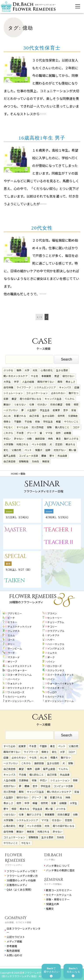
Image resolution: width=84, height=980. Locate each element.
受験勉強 (24, 461)
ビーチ (11, 618)
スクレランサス (56, 670)
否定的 (59, 444)
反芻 (6, 399)
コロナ (76, 427)
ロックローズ (55, 666)
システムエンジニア (45, 387)
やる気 (34, 376)
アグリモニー (15, 613)
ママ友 (49, 433)
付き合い (42, 404)
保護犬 (39, 450)
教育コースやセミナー (59, 890)
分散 (29, 439)
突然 (58, 433)
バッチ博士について (58, 866)
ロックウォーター (17, 670)
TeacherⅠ (59, 530)
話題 (48, 450)
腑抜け (7, 404)
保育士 (7, 421)
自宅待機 (8, 387)
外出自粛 (62, 456)
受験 (49, 427)
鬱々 (52, 456)
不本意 (20, 433)
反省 (74, 410)
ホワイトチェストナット (21, 688)
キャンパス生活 (53, 399)
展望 (14, 399)
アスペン (52, 613)
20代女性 (42, 228)
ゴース (11, 640)
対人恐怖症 (38, 427)
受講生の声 (52, 904)
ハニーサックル (56, 644)
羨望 (57, 376)
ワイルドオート (56, 688)
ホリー (11, 644)
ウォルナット (15, 683)
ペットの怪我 (39, 444)
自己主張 (34, 416)
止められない (58, 393)
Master (16, 530)
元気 (35, 370)
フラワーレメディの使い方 (22, 876)
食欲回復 (40, 439)
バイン (51, 679)
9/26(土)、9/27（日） (19, 569)
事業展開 (46, 376)
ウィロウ (52, 692)
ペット (28, 450)
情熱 (19, 370)
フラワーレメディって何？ (22, 871)
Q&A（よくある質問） (20, 889)
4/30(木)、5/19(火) (57, 517)
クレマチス (14, 631)
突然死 (61, 416)
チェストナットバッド (20, 626)
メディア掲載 (14, 941)
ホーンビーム (15, 648)
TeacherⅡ (59, 542)
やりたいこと (71, 421)
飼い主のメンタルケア (16, 376)
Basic (12, 504)
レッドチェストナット (20, 666)
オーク (51, 657)
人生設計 (32, 410)
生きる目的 (48, 416)
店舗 (77, 387)
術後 (37, 421)
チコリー (52, 626)
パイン (51, 662)
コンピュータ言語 (28, 456)
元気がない (60, 450)
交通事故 (73, 416)
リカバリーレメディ (16, 697)
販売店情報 (13, 951)
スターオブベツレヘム (20, 675)
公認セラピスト (16, 937)
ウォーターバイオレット (61, 683)
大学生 (7, 382)
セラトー (12, 622)
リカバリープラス (54, 697)
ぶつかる (8, 370)
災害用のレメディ (17, 885)
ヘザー (51, 640)
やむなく (8, 427)
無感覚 (46, 461)
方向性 (35, 461)
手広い (7, 439)
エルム (11, 635)
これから (8, 433)
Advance (58, 504)
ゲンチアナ (53, 635)
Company (16, 918)
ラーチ (11, 653)
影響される (20, 416)
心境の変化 (47, 370)
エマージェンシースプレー (19, 701)
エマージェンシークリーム (59, 701)
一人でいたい (11, 410)
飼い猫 (73, 450)
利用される (22, 444)
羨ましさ (70, 382)
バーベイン (14, 679)
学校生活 (48, 421)
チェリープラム (56, 622)
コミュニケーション (37, 393)
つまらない (20, 404)
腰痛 (44, 456)
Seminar (54, 880)
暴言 (58, 439)
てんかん (70, 399)
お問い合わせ (14, 955)
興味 (60, 382)
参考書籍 (12, 946)
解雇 (58, 421)
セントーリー (55, 618)
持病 (50, 439)
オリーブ (12, 662)
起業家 (56, 410)
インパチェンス (56, 648)
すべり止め (22, 427)
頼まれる (70, 444)
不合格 (28, 421)
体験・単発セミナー (58, 899)
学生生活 (45, 410)
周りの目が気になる (31, 399)
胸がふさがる (71, 439)
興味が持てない (46, 382)
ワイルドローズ (16, 692)
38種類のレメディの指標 (21, 880)
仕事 (32, 404)
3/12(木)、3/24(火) (17, 517)
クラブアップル (56, 631)
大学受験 (8, 444)
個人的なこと (62, 427)
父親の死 (16, 450)
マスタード (14, 657)
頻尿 (76, 404)
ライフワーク (24, 387)
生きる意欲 (62, 370)
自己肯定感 (10, 461)
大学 (27, 370)
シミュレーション (13, 393)
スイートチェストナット (61, 675)
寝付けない (68, 376)
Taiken (15, 581)
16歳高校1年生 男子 (42, 138)
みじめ (7, 416)
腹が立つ (73, 393)
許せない (19, 439)
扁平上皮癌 (10, 456)
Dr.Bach (53, 855)
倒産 (68, 404)
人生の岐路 (28, 382)
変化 (6, 450)
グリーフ (32, 433)
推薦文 (50, 908)
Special (16, 556)
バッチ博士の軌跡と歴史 (60, 870)
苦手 (66, 410)
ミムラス (52, 653)
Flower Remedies (15, 858)
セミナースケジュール (59, 895)
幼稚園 (67, 433)
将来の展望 (56, 404)
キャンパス (65, 387)
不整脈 (18, 421)
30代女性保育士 (42, 48)
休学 (16, 382)
